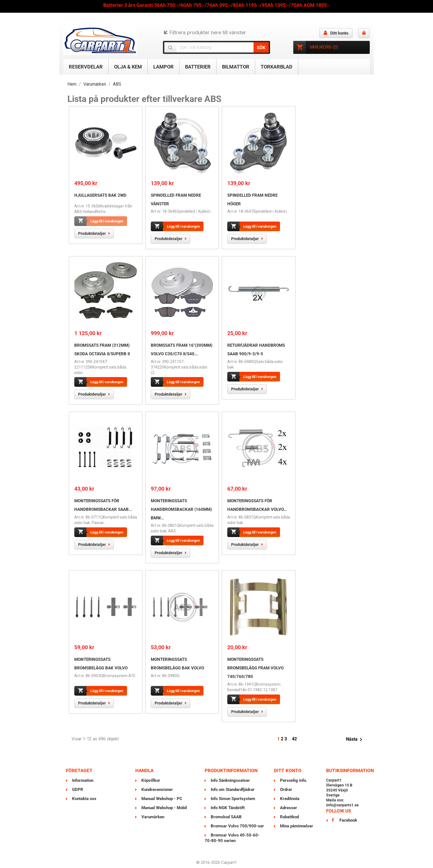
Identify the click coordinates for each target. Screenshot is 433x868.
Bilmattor (236, 67)
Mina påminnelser (296, 826)
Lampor (163, 67)
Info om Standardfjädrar (232, 790)
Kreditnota (289, 799)
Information (82, 780)
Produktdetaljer (92, 233)
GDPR (77, 790)
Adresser (288, 808)
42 (294, 739)
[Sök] (217, 47)
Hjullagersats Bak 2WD (100, 195)
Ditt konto (288, 770)
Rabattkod (289, 817)
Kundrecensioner (157, 790)
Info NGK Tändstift (227, 808)
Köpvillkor (150, 780)
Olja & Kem (128, 67)
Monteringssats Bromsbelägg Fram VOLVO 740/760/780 (255, 668)
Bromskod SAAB (226, 817)
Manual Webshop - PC (161, 799)
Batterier (198, 67)
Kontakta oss (84, 799)
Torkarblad (277, 67)
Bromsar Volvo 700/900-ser (237, 826)
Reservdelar (86, 67)
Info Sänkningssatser (230, 780)
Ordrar (286, 790)
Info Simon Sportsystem (232, 799)
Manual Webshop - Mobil (164, 808)
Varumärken (152, 817)
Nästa (355, 740)
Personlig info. (293, 780)
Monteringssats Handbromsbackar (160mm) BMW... (181, 509)
